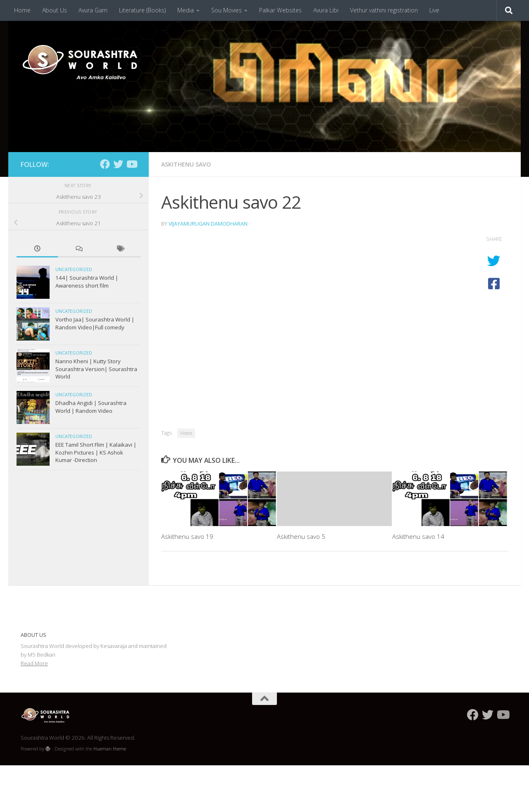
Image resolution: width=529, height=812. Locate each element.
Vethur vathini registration (384, 10)
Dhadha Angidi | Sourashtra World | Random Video (91, 407)
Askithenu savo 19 (187, 536)
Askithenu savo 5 (301, 536)
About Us (55, 10)
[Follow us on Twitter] (118, 164)
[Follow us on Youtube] (131, 164)
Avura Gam (93, 10)
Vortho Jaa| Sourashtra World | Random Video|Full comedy (95, 323)
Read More (34, 663)
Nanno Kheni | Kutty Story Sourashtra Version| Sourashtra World (96, 369)
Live (434, 10)
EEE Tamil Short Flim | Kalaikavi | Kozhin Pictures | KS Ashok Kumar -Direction (96, 452)
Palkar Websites (280, 10)
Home (22, 10)
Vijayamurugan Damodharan (208, 224)
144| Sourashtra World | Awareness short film (87, 281)
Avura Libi (326, 10)
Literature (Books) (142, 10)
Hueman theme (110, 749)
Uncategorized (74, 269)
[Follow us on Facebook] (105, 164)
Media (186, 10)
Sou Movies (226, 10)
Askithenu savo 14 (418, 536)
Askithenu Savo (186, 164)
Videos (186, 433)
